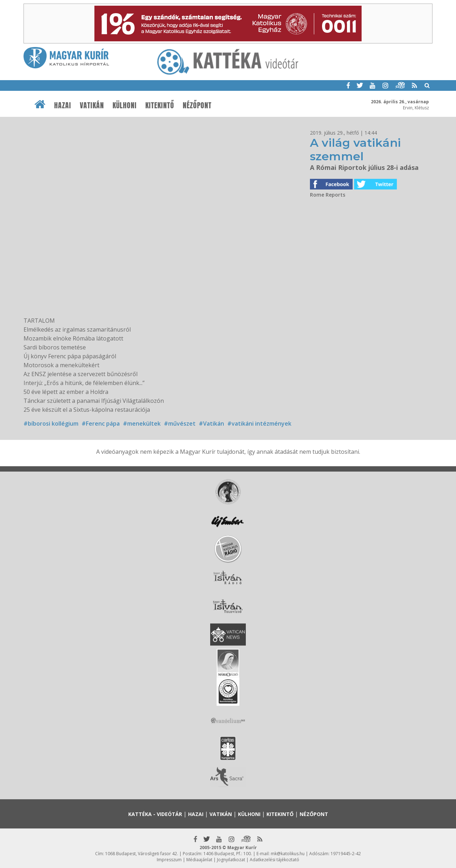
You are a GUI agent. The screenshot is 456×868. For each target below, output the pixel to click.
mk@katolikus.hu (288, 854)
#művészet (180, 423)
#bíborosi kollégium (51, 423)
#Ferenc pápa (101, 423)
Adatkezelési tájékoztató (274, 860)
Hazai (63, 105)
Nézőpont (197, 105)
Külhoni (125, 105)
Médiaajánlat (199, 860)
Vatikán (92, 105)
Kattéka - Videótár (155, 814)
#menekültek (142, 423)
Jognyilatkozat (231, 860)
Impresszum (169, 860)
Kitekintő (160, 105)
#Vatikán (211, 423)
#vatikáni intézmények (259, 423)
